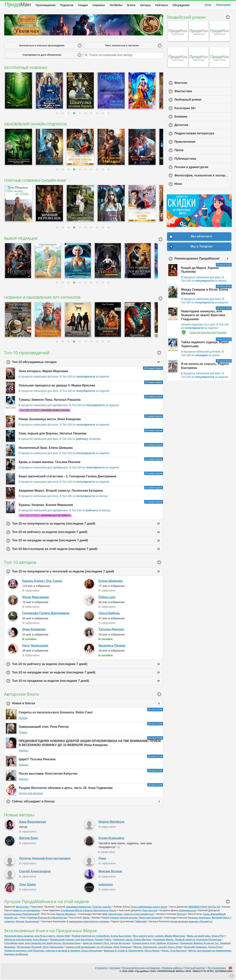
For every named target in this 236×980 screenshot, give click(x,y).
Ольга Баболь (109, 614)
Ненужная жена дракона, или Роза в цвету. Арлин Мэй (37, 937)
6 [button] (86, 114)
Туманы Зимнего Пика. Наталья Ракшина (50, 400)
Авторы (145, 5)
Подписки (67, 5)
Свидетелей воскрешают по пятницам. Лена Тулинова (99, 948)
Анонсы (23, 751)
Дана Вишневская (33, 823)
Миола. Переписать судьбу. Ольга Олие (158, 948)
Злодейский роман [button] (228, 18)
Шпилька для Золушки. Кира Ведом (26, 940)
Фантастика (201, 92)
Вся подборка (161, 240)
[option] (18, 91)
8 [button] (98, 114)
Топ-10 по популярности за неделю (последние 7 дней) (87, 524)
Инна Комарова (34, 630)
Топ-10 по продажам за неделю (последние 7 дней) (87, 682)
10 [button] (109, 114)
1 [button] (57, 114)
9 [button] (103, 114)
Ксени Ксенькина (111, 839)
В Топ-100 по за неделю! (85, 377)
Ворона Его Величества (52, 918)
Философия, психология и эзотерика (203, 176)
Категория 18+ (203, 109)
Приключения (203, 142)
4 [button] (75, 114)
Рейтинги (162, 5)
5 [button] (80, 114)
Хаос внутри (150, 911)
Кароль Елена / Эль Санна (42, 582)
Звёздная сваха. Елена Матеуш (132, 940)
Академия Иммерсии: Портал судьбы (88, 907)
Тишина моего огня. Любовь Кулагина (155, 944)
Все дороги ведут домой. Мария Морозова (159, 937)
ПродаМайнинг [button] (228, 902)
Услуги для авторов (31, 794)
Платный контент (195, 969)
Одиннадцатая (187, 911)
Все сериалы (161, 299)
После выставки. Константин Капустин (48, 774)
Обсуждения (181, 5)
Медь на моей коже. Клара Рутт (206, 937)
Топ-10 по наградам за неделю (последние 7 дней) (87, 541)
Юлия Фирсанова (36, 598)
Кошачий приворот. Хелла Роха (203, 948)
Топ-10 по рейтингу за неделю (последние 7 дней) (87, 533)
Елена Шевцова (110, 582)
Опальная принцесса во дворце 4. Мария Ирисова (57, 386)
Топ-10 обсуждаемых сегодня (87, 363)
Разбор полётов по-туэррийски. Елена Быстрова (102, 937)
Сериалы (99, 5)
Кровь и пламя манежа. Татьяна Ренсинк (50, 463)
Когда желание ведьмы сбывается (191, 922)
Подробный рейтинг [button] (159, 563)
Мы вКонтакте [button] (201, 237)
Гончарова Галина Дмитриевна (46, 614)
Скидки (83, 5)
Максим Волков (110, 872)
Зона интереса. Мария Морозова (43, 372)
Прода (18, 4)
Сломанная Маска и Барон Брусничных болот (88, 911)
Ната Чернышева (35, 646)
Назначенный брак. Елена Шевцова (46, 448)
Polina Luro (107, 598)
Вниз (232, 976)
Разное (23, 719)
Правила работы (172, 969)
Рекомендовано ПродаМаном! (203, 260)
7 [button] (92, 114)
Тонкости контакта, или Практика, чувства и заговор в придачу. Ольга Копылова (53, 951)
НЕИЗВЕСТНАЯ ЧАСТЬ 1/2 (204, 907)
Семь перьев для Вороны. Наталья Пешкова (53, 434)
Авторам (115, 969)
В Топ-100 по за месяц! (80, 440)
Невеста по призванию (26, 911)
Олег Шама (27, 885)
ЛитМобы (116, 5)
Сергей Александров (35, 872)
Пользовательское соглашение (141, 969)
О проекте (101, 969)
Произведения (46, 5)
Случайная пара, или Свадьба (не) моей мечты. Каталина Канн (43, 944)
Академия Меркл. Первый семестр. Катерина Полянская (188, 940)
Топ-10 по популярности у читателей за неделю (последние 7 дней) (87, 572)
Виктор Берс (29, 839)
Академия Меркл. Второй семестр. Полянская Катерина (61, 491)
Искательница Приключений (22, 915)
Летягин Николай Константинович (45, 859)
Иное (196, 184)
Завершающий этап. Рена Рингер (44, 727)
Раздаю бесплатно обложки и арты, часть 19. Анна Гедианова (66, 789)
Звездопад (22, 907)
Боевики (199, 117)
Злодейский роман (186, 18)
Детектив (199, 126)
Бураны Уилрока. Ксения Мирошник (46, 506)
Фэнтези (199, 83)
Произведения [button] (159, 353)
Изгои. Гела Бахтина (174, 951)
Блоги (131, 5)
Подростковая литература (203, 134)
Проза (197, 151)
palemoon (106, 885)
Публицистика (203, 159)
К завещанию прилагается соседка (88, 922)
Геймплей (141, 922)
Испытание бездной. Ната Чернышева (41, 948)
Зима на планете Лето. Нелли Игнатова (107, 944)
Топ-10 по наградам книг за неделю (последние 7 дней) (87, 673)
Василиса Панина (112, 646)
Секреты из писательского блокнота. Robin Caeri (56, 713)
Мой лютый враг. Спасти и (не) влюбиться (128, 915)
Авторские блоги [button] (159, 695)
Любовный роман (203, 100)
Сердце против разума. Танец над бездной (136, 918)
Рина (102, 859)
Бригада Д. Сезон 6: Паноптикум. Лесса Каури (132, 951)
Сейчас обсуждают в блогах (87, 802)
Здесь (86, 918)
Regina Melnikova (111, 823)
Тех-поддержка (217, 969)
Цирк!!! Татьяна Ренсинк (37, 760)
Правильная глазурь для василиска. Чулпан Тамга (81, 940)
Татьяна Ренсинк (111, 630)
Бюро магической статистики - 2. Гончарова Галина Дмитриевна (67, 477)
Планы (23, 733)
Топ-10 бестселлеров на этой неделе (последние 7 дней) (87, 550)
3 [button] (69, 114)
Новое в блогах (87, 704)
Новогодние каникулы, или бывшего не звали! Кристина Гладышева (203, 316)
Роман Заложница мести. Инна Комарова (50, 420)
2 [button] (63, 114)
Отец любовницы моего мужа (149, 907)
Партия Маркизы (66, 915)
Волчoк (181, 915)
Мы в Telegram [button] (201, 247)
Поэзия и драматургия (203, 168)
